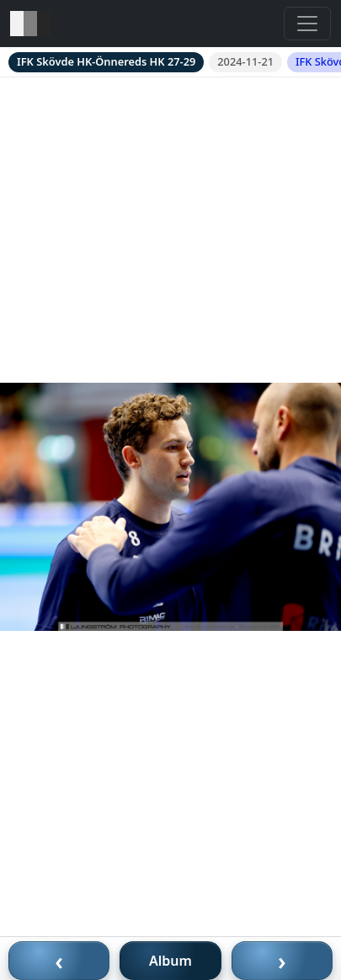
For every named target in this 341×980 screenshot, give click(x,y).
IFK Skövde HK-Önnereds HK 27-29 (106, 61)
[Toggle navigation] (307, 24)
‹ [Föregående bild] (59, 961)
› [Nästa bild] (282, 961)
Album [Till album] (170, 961)
